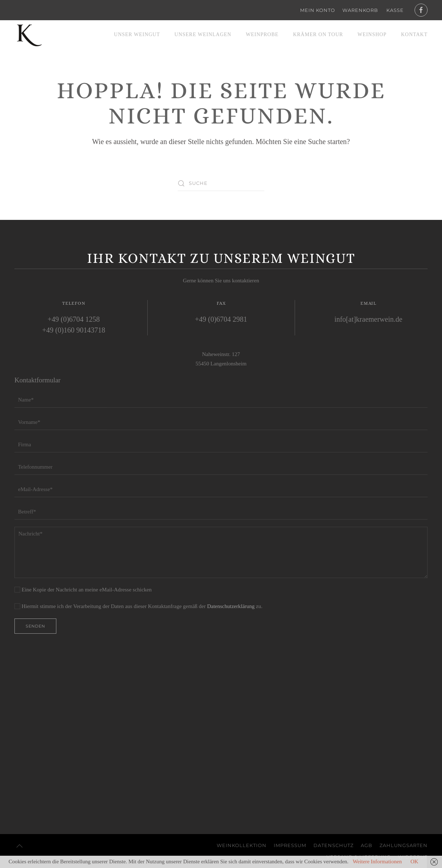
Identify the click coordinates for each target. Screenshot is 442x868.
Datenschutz (333, 845)
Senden (35, 626)
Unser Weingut (137, 34)
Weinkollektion (242, 845)
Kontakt (414, 34)
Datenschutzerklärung (231, 606)
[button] (19, 846)
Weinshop (372, 34)
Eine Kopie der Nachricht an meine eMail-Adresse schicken (83, 590)
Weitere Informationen (377, 862)
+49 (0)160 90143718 (74, 330)
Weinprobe (262, 34)
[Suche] (221, 183)
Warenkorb (360, 10)
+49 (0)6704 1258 (74, 319)
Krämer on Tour (318, 34)
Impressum (290, 845)
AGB (367, 845)
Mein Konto (318, 10)
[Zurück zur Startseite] (29, 35)
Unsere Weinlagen (203, 34)
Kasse (395, 10)
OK (415, 862)
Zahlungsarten (404, 845)
